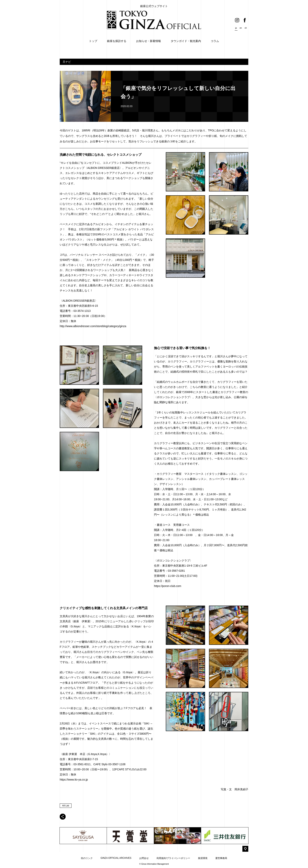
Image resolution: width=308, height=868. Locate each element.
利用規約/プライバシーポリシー (173, 858)
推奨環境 (203, 858)
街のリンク (87, 858)
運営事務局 (221, 858)
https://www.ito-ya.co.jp (74, 780)
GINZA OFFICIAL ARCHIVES (116, 858)
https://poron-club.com (168, 586)
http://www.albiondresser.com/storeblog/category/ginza (93, 326)
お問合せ (144, 858)
